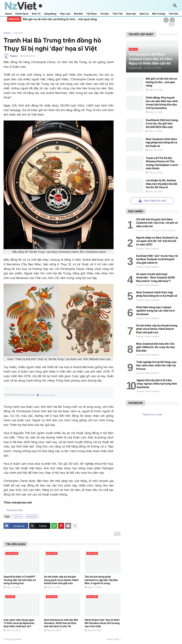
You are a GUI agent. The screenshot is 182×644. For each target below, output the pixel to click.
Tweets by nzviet (152, 414)
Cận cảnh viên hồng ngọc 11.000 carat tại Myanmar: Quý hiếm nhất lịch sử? (19, 623)
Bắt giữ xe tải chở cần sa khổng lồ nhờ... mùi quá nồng (60, 19)
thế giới (18, 33)
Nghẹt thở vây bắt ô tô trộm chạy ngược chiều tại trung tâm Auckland (157, 384)
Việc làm (65, 14)
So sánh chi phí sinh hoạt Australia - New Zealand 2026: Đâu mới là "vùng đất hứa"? (156, 278)
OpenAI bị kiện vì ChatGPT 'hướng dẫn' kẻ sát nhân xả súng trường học (20, 580)
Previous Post (14, 510)
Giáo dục (131, 14)
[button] (175, 6)
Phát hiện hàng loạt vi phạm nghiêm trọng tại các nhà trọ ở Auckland (155, 311)
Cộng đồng (50, 14)
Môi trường (159, 14)
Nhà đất (78, 14)
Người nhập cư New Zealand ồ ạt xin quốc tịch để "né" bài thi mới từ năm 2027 (157, 241)
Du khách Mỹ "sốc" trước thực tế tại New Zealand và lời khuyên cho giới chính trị (157, 259)
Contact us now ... (46, 395)
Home (9, 14)
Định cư (144, 14)
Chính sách (22, 14)
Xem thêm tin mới (152, 200)
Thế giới (173, 14)
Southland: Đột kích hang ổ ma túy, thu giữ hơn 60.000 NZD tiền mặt (162, 124)
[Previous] (166, 20)
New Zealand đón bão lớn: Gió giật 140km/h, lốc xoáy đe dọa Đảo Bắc (156, 347)
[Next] (172, 20)
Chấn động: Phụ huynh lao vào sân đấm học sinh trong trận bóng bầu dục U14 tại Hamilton (162, 103)
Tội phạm (92, 14)
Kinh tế (36, 14)
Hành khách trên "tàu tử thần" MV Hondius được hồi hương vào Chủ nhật (102, 623)
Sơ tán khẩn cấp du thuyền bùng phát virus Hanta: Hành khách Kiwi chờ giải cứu (61, 580)
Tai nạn (105, 14)
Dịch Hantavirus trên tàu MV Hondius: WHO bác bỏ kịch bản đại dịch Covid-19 (61, 623)
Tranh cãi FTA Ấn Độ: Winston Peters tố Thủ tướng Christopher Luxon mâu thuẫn (162, 163)
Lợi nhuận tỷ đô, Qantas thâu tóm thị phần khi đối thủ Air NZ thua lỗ (161, 184)
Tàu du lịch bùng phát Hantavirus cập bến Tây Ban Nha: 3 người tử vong (101, 580)
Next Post (113, 639)
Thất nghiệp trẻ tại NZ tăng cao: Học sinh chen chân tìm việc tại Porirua (156, 365)
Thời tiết (117, 14)
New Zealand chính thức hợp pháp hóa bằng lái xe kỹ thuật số (162, 142)
